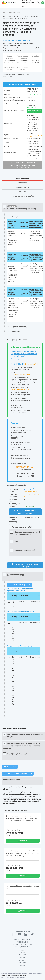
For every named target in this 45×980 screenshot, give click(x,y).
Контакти (23, 955)
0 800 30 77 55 (26, 1)
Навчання (23, 950)
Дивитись (23, 841)
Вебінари (22, 963)
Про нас (22, 957)
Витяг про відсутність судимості (23, 162)
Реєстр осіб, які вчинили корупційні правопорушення (23, 166)
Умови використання (20, 975)
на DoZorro (17, 46)
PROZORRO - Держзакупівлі (23, 940)
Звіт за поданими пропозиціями (18, 773)
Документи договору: (19, 455)
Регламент (23, 961)
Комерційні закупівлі (22, 947)
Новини (23, 952)
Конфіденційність (7, 975)
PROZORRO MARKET (23, 942)
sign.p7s (13, 604)
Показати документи (20, 395)
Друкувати (10, 766)
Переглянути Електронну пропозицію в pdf (25, 512)
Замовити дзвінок (27, 4)
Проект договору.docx (13, 632)
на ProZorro (8, 46)
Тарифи (23, 965)
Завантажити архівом (20, 585)
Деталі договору (18, 463)
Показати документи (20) (21, 527)
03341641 (30, 134)
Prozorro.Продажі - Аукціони (22, 944)
